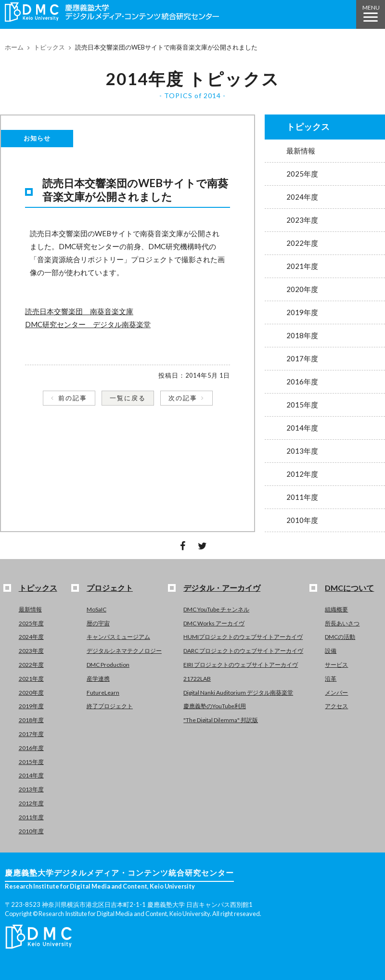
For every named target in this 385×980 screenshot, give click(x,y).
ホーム (14, 47)
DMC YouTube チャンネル (216, 609)
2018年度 (302, 335)
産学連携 (98, 679)
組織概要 (336, 609)
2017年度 (302, 358)
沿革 (331, 679)
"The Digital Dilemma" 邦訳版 (221, 720)
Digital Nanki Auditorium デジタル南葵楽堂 (238, 693)
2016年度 (302, 382)
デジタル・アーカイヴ (222, 588)
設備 (331, 651)
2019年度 (302, 312)
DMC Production (108, 665)
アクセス (336, 706)
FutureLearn (103, 693)
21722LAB (197, 679)
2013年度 (302, 451)
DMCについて (349, 588)
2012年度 (302, 474)
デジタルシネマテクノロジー (124, 651)
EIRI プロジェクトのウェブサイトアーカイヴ (241, 665)
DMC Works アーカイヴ (214, 623)
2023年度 (302, 220)
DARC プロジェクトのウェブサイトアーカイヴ (243, 651)
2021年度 (302, 266)
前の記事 (73, 398)
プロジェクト (110, 588)
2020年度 (302, 289)
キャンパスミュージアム (118, 637)
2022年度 (302, 243)
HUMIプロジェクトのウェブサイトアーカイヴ (243, 637)
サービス (336, 665)
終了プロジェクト (110, 706)
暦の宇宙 (98, 623)
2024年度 (302, 197)
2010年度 (302, 520)
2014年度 (302, 428)
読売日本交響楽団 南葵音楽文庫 (79, 311)
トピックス (49, 47)
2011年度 (302, 497)
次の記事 (183, 398)
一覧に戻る (128, 398)
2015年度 (302, 405)
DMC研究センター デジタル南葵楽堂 (88, 324)
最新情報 (301, 151)
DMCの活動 (340, 637)
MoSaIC (96, 609)
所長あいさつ (342, 623)
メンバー (336, 693)
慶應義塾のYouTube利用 (215, 706)
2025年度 (302, 174)
